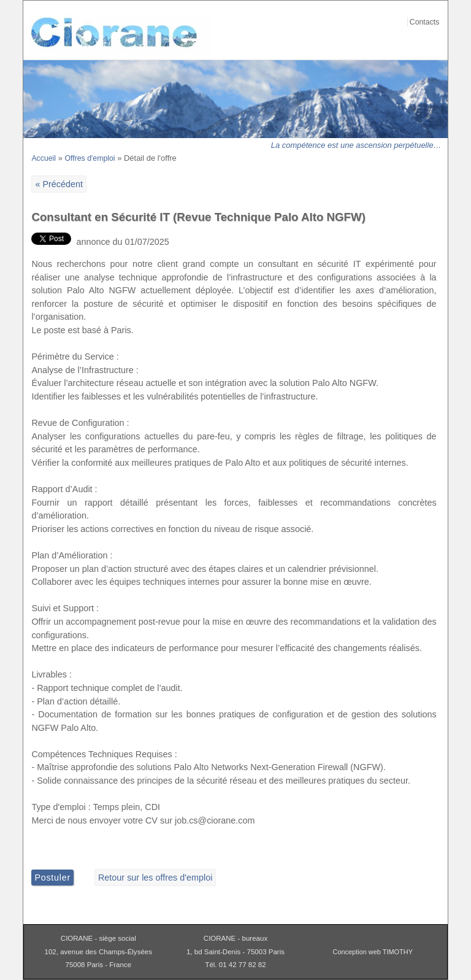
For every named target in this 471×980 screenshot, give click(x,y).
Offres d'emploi (90, 158)
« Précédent (59, 184)
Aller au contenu (434, 8)
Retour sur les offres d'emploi (155, 878)
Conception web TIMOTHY (373, 952)
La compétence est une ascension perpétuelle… (356, 145)
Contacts (425, 22)
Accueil (44, 158)
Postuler (52, 878)
